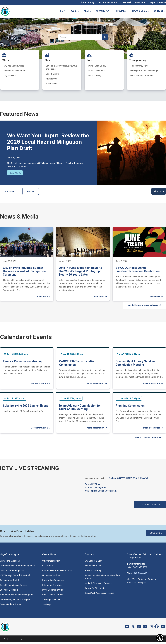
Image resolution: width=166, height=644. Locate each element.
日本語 (129, 478)
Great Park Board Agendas (12, 571)
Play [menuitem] (87, 12)
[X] (133, 627)
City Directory (87, 2)
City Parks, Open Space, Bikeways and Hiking (61, 67)
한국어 (136, 478)
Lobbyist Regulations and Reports (15, 600)
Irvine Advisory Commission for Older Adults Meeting (80, 407)
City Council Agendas (10, 561)
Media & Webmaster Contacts (98, 583)
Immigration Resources (53, 580)
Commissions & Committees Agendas (18, 566)
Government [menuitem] (104, 12)
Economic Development (15, 71)
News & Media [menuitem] (141, 12)
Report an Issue (158, 2)
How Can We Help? (93, 571)
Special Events (53, 74)
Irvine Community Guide (53, 590)
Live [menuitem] (64, 12)
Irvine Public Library (97, 66)
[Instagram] (151, 627)
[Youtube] (163, 627)
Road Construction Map (53, 595)
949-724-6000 (140, 573)
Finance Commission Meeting (23, 361)
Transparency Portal (140, 66)
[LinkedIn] (139, 627)
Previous (11, 191)
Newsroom (140, 2)
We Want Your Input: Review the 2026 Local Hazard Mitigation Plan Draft (48, 142)
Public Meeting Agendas (142, 76)
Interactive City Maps (52, 585)
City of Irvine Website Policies (14, 585)
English (112, 478)
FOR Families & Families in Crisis (57, 571)
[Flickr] (127, 627)
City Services (9, 76)
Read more (15, 173)
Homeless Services (51, 575)
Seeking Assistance (51, 600)
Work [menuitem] (75, 12)
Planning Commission (130, 406)
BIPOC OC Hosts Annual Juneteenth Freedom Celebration (138, 270)
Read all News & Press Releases (143, 305)
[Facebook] (157, 627)
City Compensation (51, 561)
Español (144, 478)
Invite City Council (93, 566)
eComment (48, 566)
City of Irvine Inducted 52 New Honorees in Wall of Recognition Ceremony (24, 271)
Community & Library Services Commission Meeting (136, 363)
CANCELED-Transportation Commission (77, 363)
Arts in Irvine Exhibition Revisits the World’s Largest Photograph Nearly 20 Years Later (81, 271)
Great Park (126, 2)
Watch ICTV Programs (95, 487)
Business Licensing (9, 590)
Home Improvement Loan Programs (17, 595)
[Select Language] (13, 639)
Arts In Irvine (52, 79)
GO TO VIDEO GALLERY (150, 504)
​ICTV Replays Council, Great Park (101, 491)
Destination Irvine (107, 2)
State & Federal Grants (10, 604)
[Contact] (145, 627)
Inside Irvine (51, 84)
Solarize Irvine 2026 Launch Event (25, 406)
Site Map (46, 604)
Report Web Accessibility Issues (99, 593)
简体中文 (121, 478)
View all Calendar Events (146, 438)
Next (29, 191)
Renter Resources (96, 71)
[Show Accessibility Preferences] (160, 638)
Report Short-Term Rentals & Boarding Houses (102, 577)
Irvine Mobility (95, 76)
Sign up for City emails (95, 588)
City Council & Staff (93, 561)
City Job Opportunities (14, 66)
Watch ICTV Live (92, 484)
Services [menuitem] (122, 12)
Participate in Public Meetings (144, 71)
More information (39, 383)
